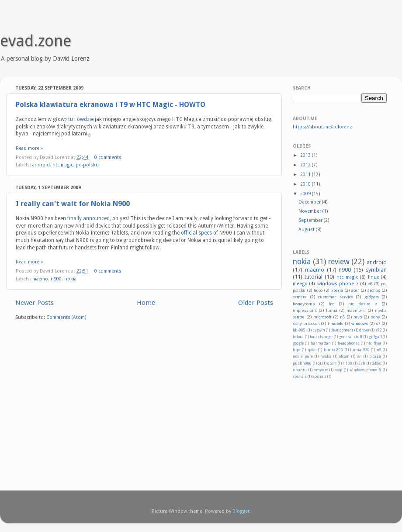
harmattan (321, 343)
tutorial (314, 277)
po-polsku (87, 165)
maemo (40, 279)
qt (319, 363)
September (311, 220)
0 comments (108, 157)
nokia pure (303, 356)
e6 (370, 284)
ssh (362, 363)
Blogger (241, 511)
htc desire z (363, 304)
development (342, 330)
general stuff (351, 337)
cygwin (319, 330)
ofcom (344, 356)
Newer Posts (35, 303)
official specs (196, 233)
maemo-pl (356, 310)
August (307, 230)
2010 (306, 184)
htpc (297, 350)
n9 (379, 350)
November (310, 211)
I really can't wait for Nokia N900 (73, 204)
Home (146, 303)
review (339, 262)
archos (374, 290)
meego (300, 284)
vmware (321, 370)
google (298, 343)
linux (373, 277)
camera (300, 297)
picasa (375, 356)
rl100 (347, 363)
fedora (298, 337)
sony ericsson (306, 323)
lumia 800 (333, 350)
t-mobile (336, 323)
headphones (349, 343)
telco (318, 290)
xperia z (319, 377)
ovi (359, 356)
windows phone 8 (366, 370)
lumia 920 (360, 350)
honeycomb (304, 304)
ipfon (312, 350)
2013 (306, 155)
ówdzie (85, 119)
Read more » (29, 148)
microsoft (322, 317)
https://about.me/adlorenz (322, 127)
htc (331, 304)
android (41, 165)
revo (358, 317)
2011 (306, 174)
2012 (306, 165)
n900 (56, 279)
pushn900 (302, 363)
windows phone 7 (338, 284)
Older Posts (256, 303)
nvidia (326, 356)
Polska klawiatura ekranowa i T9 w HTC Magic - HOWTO (111, 105)
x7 (378, 323)
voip (339, 370)
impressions (305, 310)
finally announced (88, 218)
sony (376, 317)
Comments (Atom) (66, 317)
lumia (332, 310)
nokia (70, 279)
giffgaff (375, 337)
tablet (376, 363)
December (310, 202)
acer (355, 290)
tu (71, 119)
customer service (336, 297)
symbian (376, 270)
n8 (342, 317)
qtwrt (332, 363)
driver (364, 330)
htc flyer (374, 343)
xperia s (300, 377)
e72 (379, 330)
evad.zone (36, 41)
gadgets (372, 297)
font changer (321, 337)
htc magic (63, 165)
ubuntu (300, 370)
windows (360, 323)
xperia (337, 290)
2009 (306, 194)
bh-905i (300, 330)
